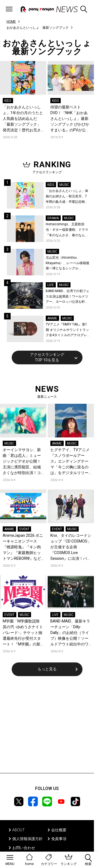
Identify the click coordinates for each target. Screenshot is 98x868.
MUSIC (64, 185)
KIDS (8, 101)
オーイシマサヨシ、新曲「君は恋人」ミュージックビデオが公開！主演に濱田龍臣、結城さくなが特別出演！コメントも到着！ (22, 462)
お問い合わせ (24, 848)
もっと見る (47, 669)
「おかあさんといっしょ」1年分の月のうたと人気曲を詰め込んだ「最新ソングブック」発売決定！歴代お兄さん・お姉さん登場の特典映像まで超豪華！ (23, 119)
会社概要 (59, 830)
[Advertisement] (47, 728)
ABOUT (19, 830)
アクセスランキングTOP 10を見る (47, 357)
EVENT (24, 529)
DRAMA (53, 218)
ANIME (52, 318)
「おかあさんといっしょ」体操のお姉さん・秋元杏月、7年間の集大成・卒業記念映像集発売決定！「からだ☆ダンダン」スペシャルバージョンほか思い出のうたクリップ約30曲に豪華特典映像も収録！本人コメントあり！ (67, 197)
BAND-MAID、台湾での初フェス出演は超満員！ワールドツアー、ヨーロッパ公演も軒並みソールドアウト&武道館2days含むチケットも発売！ (68, 297)
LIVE (51, 285)
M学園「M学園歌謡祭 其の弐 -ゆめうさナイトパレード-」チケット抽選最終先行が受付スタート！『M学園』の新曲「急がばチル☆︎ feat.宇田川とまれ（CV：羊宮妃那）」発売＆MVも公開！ (23, 633)
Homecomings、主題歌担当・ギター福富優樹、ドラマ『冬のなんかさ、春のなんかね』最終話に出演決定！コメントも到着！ (67, 230)
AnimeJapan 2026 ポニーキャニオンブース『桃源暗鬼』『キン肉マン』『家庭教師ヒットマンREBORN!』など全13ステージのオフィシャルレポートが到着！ (23, 547)
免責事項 (59, 839)
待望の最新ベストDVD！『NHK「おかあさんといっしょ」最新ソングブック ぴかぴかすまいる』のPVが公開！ (70, 119)
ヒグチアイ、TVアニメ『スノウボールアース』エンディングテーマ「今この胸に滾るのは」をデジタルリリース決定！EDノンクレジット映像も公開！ (70, 462)
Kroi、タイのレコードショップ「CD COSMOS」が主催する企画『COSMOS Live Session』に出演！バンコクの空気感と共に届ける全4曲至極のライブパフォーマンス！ (71, 547)
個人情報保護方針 (27, 839)
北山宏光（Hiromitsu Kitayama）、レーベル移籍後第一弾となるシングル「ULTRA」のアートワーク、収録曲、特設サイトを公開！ (68, 263)
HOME (11, 22)
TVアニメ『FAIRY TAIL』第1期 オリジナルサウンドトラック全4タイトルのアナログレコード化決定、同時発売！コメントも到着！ (67, 330)
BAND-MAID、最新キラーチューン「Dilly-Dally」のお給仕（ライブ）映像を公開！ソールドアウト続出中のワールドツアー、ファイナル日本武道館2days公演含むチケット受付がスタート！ (71, 633)
